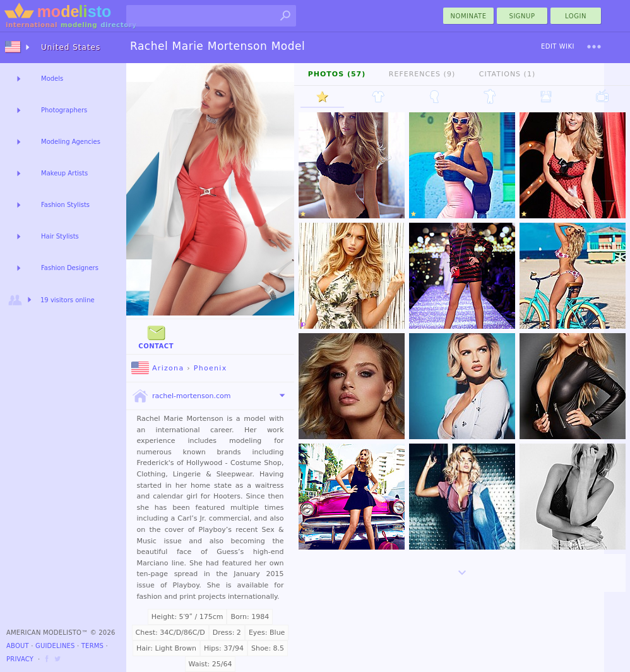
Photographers (64, 110)
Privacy (20, 659)
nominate (469, 16)
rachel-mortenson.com (181, 396)
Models (52, 79)
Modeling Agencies (71, 142)
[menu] (594, 47)
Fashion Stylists (65, 205)
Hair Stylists (60, 236)
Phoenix (211, 368)
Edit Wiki (558, 46)
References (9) (422, 74)
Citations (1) (507, 74)
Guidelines (55, 646)
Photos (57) (337, 74)
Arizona (157, 368)
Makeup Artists (64, 173)
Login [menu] (576, 16)
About (18, 646)
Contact (156, 336)
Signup (522, 16)
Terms (92, 646)
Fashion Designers (70, 268)
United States (71, 47)
